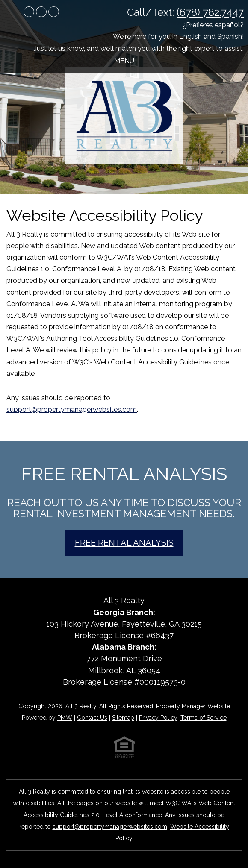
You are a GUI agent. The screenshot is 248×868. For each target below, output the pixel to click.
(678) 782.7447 (210, 12)
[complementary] (186, 821)
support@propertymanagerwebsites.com (72, 409)
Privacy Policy (158, 718)
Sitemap (123, 718)
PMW (65, 718)
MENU (124, 61)
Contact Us (92, 718)
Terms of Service (204, 718)
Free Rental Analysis (124, 543)
